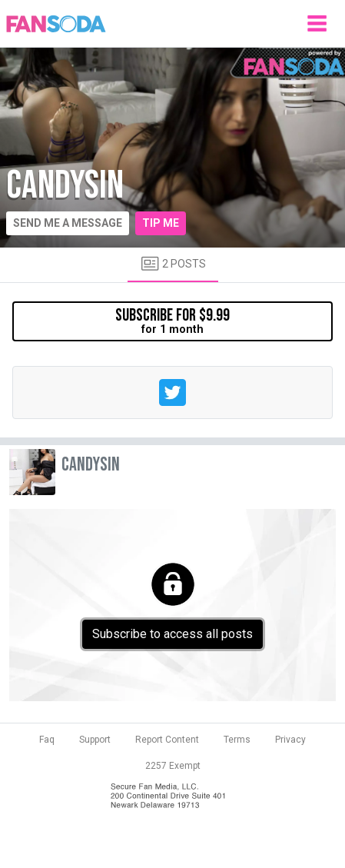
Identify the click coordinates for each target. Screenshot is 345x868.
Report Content (167, 740)
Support (95, 740)
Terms (237, 740)
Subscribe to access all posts (172, 634)
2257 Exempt (173, 766)
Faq (47, 740)
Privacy (290, 740)
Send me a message (68, 223)
